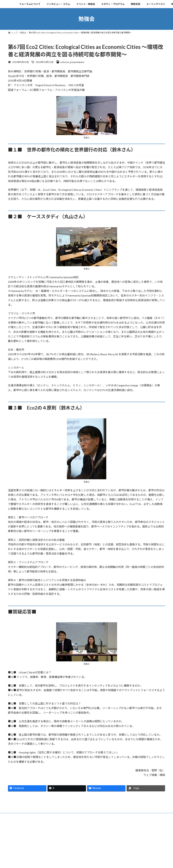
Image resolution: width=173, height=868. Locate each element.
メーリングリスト (135, 847)
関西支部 (116, 847)
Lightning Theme (86, 860)
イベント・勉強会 (71, 847)
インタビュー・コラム (46, 847)
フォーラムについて (20, 847)
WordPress (68, 860)
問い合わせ (155, 847)
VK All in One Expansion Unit (108, 860)
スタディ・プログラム (96, 847)
